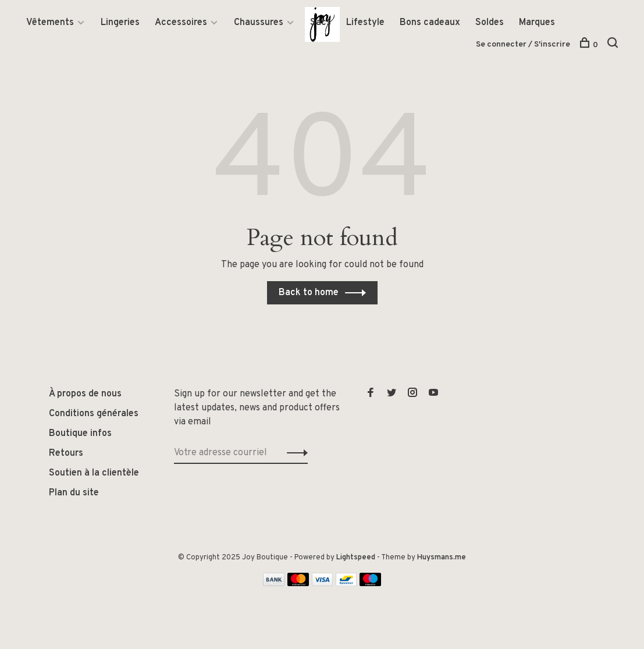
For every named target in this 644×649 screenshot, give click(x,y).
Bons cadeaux (430, 23)
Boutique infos (80, 434)
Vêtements (50, 23)
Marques (537, 23)
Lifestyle (365, 23)
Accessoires (181, 23)
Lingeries (120, 23)
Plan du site (74, 493)
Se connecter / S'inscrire (523, 45)
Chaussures (259, 23)
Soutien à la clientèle (94, 473)
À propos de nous (85, 394)
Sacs (321, 23)
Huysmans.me (442, 558)
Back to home (309, 293)
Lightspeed (356, 558)
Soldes (490, 23)
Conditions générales (94, 414)
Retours (66, 453)
